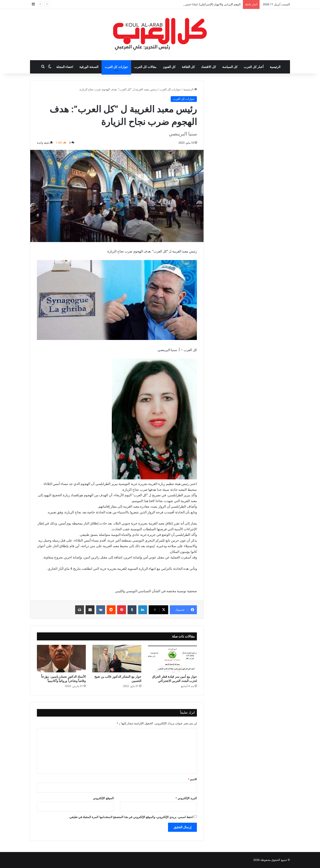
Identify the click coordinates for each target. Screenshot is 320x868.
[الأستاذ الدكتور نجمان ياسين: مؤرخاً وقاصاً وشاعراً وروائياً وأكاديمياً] (61, 659)
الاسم (192, 779)
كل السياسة (230, 67)
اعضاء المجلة (65, 67)
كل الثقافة (188, 67)
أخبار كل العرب (254, 67)
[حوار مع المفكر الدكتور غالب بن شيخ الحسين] (117, 659)
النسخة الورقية (89, 67)
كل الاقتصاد (208, 67)
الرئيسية (275, 67)
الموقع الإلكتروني (103, 798)
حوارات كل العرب (116, 67)
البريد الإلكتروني (186, 798)
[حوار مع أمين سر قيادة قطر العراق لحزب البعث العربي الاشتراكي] (172, 659)
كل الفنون (169, 67)
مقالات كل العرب (145, 67)
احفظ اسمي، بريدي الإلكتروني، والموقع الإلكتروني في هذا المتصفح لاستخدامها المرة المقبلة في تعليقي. (131, 817)
